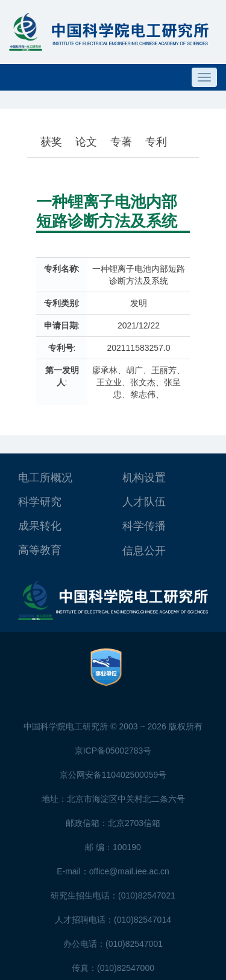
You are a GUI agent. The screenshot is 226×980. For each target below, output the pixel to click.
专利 (156, 142)
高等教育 (40, 550)
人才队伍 (144, 502)
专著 (121, 142)
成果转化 (40, 526)
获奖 (51, 142)
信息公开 (144, 551)
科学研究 (40, 502)
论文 (86, 142)
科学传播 (144, 526)
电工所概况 (45, 478)
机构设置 (144, 478)
